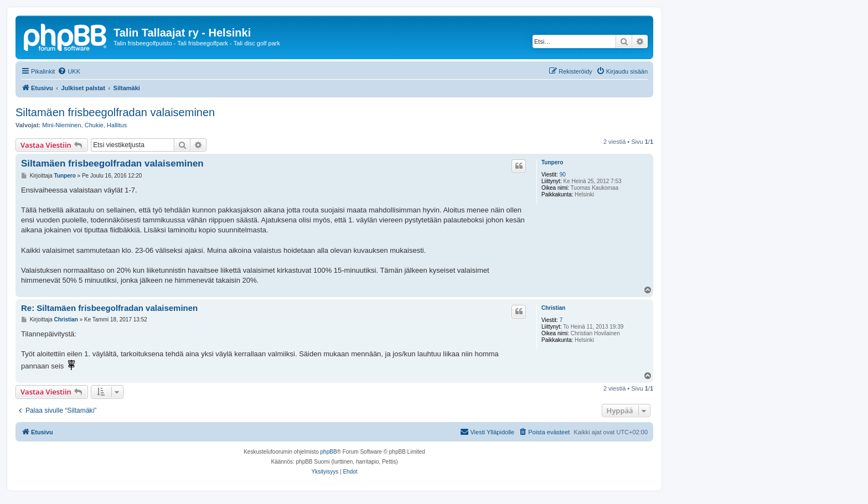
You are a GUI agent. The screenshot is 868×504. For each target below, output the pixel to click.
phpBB (329, 452)
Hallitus (117, 125)
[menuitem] (69, 71)
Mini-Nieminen (61, 125)
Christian (553, 308)
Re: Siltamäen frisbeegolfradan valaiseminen (109, 308)
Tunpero (552, 162)
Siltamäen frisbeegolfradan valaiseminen (115, 112)
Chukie (94, 125)
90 (563, 175)
